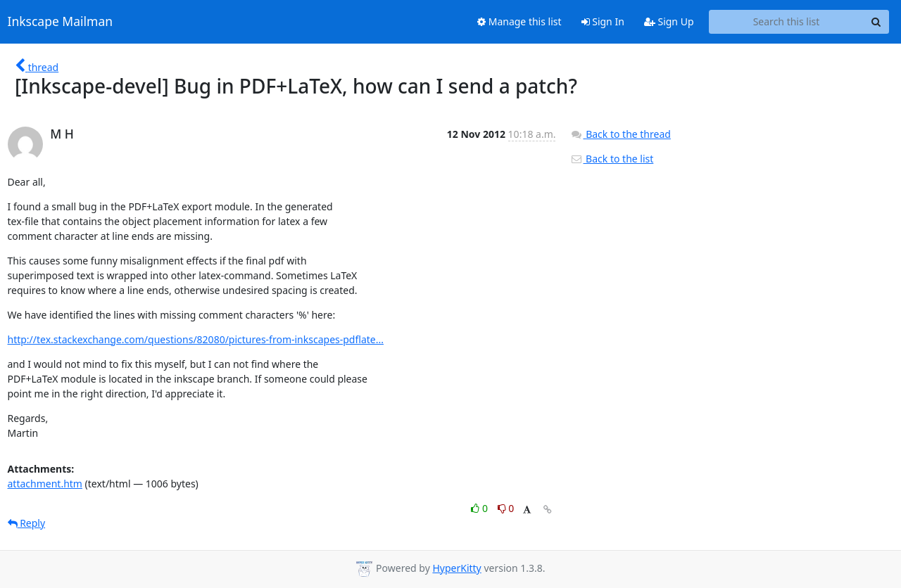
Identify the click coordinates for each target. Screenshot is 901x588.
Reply (27, 523)
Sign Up (669, 21)
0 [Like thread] (480, 508)
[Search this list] (787, 22)
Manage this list (519, 21)
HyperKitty (456, 568)
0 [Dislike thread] (506, 508)
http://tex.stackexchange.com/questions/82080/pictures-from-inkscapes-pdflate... (196, 339)
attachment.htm (45, 484)
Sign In (603, 21)
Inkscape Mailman (61, 22)
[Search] (876, 22)
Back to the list (612, 159)
